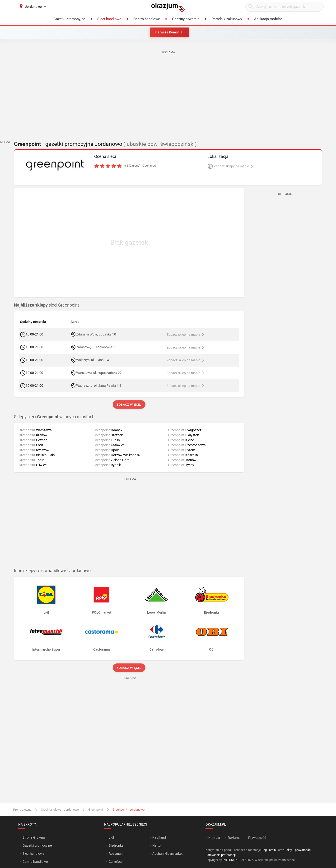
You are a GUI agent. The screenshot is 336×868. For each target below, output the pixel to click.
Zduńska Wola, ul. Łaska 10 (96, 334)
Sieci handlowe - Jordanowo (60, 810)
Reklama (234, 838)
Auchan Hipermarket (168, 854)
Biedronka (116, 845)
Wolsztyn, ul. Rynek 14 (93, 360)
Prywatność (257, 838)
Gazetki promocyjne (37, 845)
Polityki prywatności (298, 850)
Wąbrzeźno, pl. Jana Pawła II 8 (99, 386)
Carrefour (116, 862)
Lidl (111, 837)
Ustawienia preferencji (221, 855)
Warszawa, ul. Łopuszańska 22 (99, 373)
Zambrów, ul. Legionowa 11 (96, 347)
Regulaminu (269, 850)
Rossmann (117, 854)
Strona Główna (34, 837)
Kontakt (214, 838)
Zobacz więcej (129, 405)
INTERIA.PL (230, 860)
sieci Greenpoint (47, 305)
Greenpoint (96, 810)
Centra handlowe (35, 862)
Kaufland (159, 837)
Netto (156, 845)
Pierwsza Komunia (168, 32)
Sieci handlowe (33, 854)
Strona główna (22, 810)
